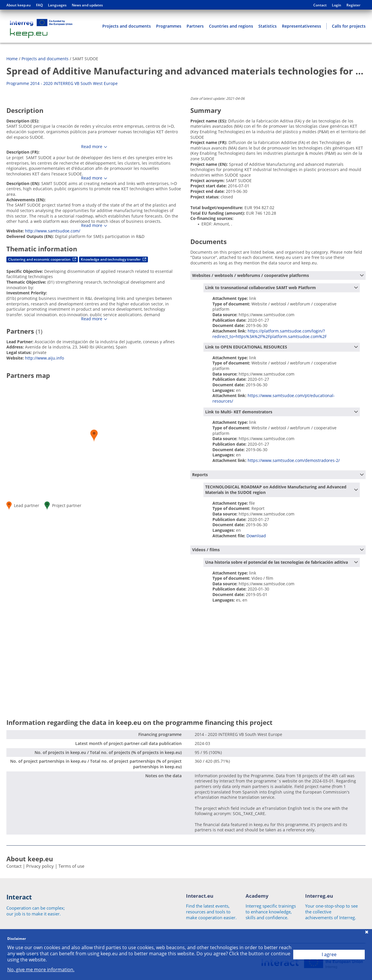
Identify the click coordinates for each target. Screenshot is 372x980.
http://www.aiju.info (44, 358)
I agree (329, 954)
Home (12, 59)
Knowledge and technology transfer (113, 259)
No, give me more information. (41, 970)
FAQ (39, 5)
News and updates (87, 5)
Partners (195, 26)
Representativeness (302, 26)
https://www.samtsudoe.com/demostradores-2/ (294, 460)
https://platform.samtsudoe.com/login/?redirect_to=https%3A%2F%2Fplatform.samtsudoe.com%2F (270, 334)
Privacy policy (40, 866)
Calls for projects (349, 26)
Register (353, 5)
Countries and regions (231, 26)
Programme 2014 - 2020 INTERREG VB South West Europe (62, 83)
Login (337, 5)
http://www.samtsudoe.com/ (53, 231)
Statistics (268, 26)
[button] (94, 436)
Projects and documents (127, 26)
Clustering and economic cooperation (42, 259)
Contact (320, 5)
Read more (92, 147)
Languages (57, 5)
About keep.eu (19, 5)
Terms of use (71, 866)
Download (256, 536)
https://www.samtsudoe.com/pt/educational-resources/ (274, 398)
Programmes (169, 26)
